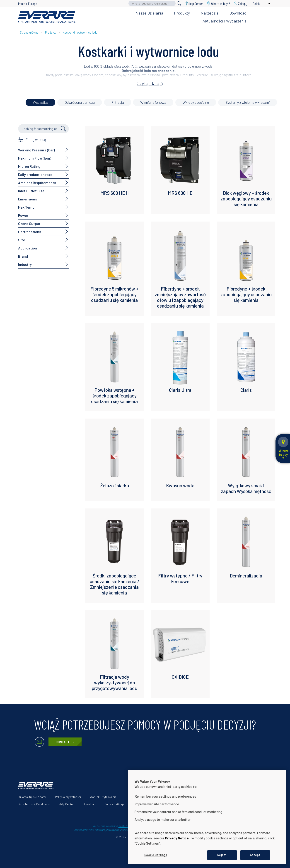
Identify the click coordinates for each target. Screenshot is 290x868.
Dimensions (28, 199)
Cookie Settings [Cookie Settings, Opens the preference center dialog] (156, 855)
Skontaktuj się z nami (33, 797)
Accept (255, 855)
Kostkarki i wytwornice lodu (80, 32)
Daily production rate (35, 174)
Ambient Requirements (37, 183)
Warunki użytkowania (103, 797)
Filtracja (118, 102)
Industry (25, 264)
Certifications (30, 232)
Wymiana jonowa (153, 102)
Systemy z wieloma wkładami (248, 102)
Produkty (182, 13)
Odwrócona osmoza (80, 102)
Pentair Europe (28, 4)
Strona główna (29, 32)
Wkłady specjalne (196, 102)
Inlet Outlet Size (31, 191)
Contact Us (65, 742)
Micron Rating (29, 166)
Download (238, 13)
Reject (222, 855)
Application (28, 248)
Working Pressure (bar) (36, 150)
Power (23, 215)
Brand (23, 256)
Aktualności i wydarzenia (225, 21)
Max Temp (26, 207)
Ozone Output (29, 223)
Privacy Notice (177, 838)
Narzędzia (210, 13)
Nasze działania (149, 13)
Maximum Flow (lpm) (35, 158)
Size (22, 240)
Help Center (196, 4)
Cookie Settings (114, 804)
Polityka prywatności (68, 797)
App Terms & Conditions (34, 804)
